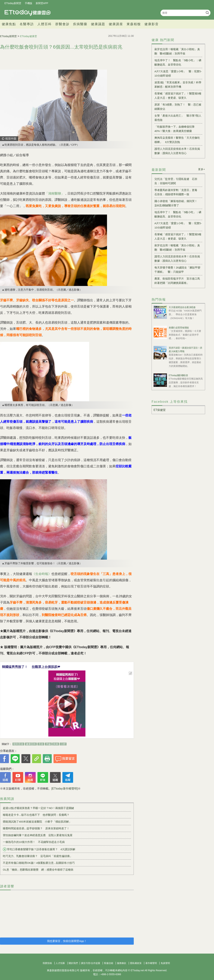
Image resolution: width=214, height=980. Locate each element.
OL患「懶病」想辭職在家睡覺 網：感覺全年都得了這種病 (38, 870)
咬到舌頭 (18, 744)
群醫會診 (62, 24)
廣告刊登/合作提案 (91, 963)
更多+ (202, 169)
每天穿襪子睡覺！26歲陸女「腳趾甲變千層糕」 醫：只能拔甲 (177, 270)
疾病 (56, 744)
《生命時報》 (42, 574)
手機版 (29, 3)
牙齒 (48, 744)
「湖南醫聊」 (55, 194)
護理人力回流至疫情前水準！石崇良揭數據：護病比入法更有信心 (177, 151)
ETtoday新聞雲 (13, 3)
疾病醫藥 (80, 24)
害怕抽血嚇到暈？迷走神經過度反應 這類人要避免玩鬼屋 (38, 835)
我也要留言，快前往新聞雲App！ (67, 941)
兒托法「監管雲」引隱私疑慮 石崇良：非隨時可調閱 (176, 181)
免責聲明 (165, 963)
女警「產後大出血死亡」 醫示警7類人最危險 (178, 118)
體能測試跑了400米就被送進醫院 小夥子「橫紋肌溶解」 (37, 822)
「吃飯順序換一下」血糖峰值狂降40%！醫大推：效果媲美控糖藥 (174, 129)
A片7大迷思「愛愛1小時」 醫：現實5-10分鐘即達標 (178, 73)
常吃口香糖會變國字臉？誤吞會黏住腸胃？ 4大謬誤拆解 (39, 849)
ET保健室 (160, 410)
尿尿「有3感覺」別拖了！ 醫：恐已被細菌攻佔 (178, 107)
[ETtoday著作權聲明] (65, 789)
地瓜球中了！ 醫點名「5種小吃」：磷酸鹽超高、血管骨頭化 (178, 62)
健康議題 (98, 24)
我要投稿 (47, 963)
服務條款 (122, 963)
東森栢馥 (134, 24)
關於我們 (73, 963)
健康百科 (31, 744)
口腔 (63, 744)
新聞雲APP (42, 3)
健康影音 (152, 24)
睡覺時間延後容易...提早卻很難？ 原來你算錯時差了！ (36, 828)
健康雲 (28, 13)
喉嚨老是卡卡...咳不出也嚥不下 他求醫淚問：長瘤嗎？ (36, 815)
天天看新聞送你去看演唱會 (182, 307)
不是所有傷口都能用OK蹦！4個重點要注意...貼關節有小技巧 (39, 863)
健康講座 (116, 24)
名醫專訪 (27, 24)
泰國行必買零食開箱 (179, 328)
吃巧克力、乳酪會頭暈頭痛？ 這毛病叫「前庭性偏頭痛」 (38, 856)
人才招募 (60, 963)
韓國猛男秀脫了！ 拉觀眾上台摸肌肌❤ (31, 667)
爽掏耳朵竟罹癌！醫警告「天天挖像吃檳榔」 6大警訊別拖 (177, 140)
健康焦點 (9, 24)
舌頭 (41, 744)
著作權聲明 (151, 963)
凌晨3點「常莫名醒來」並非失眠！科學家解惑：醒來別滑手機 (178, 85)
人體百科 (45, 24)
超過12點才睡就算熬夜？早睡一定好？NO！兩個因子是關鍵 (38, 808)
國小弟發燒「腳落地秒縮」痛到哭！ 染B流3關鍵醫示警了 (177, 203)
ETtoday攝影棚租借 (178, 375)
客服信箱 (109, 963)
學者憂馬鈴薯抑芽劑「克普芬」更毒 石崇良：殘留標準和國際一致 (177, 192)
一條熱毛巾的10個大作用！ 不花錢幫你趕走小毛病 (34, 842)
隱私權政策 (136, 963)
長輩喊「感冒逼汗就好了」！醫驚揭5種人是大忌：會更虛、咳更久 (178, 96)
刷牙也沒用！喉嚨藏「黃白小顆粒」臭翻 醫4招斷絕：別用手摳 (177, 51)
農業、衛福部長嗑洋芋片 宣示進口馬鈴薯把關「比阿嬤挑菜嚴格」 (177, 281)
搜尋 (207, 13)
